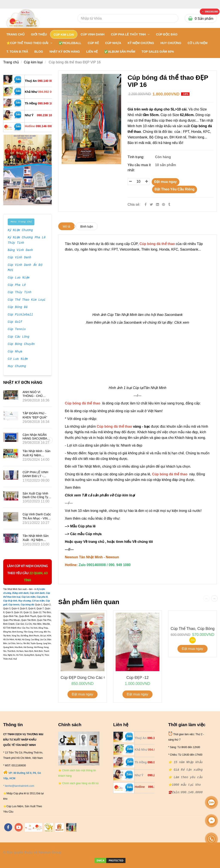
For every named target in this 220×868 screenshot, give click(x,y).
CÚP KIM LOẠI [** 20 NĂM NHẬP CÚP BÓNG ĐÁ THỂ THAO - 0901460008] (64, 35)
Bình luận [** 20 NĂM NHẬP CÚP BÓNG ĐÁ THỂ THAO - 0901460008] (87, 227)
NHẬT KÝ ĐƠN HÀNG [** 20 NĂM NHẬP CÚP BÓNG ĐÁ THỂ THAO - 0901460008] (65, 52)
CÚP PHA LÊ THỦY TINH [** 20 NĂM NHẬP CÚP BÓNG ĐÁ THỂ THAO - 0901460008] (129, 34)
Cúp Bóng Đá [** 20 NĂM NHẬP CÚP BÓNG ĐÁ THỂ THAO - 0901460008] (18, 307)
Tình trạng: (136, 157)
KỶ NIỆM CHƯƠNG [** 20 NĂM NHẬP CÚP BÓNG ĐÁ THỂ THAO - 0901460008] (141, 43)
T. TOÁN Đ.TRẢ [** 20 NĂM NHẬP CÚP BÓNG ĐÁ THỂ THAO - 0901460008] (17, 52)
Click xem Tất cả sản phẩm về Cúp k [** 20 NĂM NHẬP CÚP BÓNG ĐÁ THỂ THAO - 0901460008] (95, 495)
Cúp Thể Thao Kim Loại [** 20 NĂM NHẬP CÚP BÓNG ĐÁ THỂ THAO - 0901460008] (27, 300)
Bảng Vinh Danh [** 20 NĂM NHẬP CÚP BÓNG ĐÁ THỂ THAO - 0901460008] (20, 250)
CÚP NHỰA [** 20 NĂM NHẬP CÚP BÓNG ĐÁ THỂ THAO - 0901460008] (113, 43)
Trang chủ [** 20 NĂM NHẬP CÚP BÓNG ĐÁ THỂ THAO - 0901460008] (15, 34)
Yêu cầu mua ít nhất (139, 168)
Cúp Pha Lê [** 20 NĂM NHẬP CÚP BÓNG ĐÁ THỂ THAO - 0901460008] (17, 285)
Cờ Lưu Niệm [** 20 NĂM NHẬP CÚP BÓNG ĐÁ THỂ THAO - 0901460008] (18, 359)
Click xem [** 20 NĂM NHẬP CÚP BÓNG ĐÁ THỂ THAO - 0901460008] (182, 322)
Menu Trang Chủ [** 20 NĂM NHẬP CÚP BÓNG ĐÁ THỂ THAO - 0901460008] (21, 222)
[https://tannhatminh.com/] (34, 827)
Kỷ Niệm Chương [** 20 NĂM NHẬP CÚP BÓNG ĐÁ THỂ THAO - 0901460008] (20, 230)
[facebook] (8, 827)
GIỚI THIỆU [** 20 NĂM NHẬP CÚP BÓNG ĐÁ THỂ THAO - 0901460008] (39, 34)
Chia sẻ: (134, 204)
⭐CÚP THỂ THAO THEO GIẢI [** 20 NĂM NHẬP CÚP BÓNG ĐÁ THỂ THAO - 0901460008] (28, 43)
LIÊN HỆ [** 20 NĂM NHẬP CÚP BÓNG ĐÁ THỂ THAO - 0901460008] (92, 52)
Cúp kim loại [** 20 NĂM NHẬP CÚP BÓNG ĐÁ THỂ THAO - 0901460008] (33, 62)
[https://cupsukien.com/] (71, 827)
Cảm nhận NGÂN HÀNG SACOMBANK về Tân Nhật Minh (37, 439)
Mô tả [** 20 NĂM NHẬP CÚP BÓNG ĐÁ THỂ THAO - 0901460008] (66, 227)
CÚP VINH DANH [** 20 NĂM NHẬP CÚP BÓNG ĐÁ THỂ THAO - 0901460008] (92, 34)
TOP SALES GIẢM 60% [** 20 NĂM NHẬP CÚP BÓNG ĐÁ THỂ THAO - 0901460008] (158, 52)
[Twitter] (151, 204)
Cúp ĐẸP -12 (137, 678)
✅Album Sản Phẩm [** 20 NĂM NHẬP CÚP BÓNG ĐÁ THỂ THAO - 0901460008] (120, 52)
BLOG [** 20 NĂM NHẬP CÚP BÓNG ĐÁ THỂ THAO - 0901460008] (39, 52)
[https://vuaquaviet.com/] (60, 827)
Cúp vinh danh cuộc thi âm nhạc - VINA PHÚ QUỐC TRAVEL (37, 518)
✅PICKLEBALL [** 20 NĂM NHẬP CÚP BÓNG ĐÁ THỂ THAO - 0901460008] (70, 43)
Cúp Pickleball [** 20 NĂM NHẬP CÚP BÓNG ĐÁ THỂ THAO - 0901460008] (20, 315)
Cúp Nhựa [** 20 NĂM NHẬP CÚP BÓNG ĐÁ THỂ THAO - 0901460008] (15, 352)
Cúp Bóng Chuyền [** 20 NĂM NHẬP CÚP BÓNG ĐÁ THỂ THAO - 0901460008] (21, 344)
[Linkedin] (157, 204)
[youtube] (19, 827)
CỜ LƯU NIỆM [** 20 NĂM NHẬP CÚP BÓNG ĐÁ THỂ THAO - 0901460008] (197, 43)
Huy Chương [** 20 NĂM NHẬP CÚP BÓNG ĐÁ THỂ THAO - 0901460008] (17, 366)
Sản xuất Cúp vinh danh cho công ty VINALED (35, 497)
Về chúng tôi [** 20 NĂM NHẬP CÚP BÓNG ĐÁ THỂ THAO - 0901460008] (143, 542)
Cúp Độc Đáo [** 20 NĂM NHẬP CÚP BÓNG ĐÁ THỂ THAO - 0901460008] (167, 34)
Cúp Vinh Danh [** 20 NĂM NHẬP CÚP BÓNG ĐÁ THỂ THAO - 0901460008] (19, 258)
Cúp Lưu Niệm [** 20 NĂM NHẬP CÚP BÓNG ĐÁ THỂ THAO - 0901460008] (19, 278)
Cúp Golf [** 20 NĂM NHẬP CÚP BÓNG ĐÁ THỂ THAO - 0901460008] (15, 322)
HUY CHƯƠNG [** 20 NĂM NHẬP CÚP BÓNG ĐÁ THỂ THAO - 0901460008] (171, 43)
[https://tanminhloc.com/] (49, 827)
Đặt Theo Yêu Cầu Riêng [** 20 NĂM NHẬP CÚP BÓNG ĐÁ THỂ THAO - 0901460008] (175, 189)
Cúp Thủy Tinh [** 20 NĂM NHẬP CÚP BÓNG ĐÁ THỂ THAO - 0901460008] (19, 292)
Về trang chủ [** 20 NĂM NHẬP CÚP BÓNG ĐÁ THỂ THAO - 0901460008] (94, 542)
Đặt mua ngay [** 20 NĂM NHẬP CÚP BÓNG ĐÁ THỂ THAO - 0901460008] (166, 182)
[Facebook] (146, 204)
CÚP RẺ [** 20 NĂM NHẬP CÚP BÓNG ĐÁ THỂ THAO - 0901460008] (93, 43)
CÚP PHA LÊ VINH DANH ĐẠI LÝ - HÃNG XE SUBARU (36, 476)
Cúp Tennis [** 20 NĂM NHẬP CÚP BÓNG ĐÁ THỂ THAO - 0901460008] (17, 329)
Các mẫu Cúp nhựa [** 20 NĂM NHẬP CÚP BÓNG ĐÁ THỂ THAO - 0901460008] (86, 534)
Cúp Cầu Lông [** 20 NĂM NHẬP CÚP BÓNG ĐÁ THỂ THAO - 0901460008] (19, 337)
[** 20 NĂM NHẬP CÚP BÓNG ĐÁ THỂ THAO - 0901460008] (210, 12)
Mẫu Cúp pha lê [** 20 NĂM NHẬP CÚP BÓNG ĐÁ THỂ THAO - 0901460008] (83, 526)
